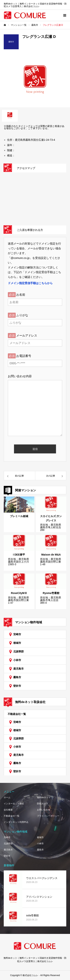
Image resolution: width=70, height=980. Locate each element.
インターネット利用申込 (16, 822)
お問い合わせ (44, 810)
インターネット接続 (14, 804)
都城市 (17, 643)
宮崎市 (17, 634)
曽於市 (17, 686)
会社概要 (8, 810)
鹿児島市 (18, 669)
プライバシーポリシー (48, 816)
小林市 (17, 660)
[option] (35, 81)
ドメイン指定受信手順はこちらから (30, 283)
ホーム (7, 797)
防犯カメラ (43, 804)
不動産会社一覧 (17, 714)
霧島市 (17, 677)
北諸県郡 (18, 651)
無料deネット (44, 797)
